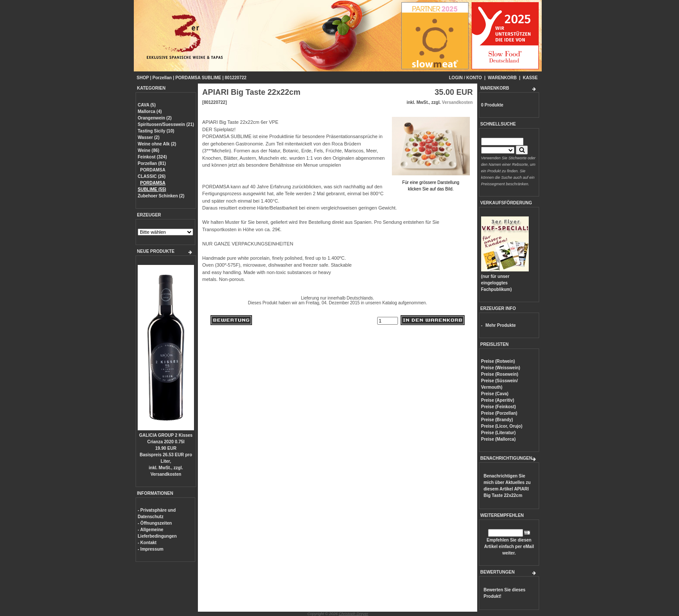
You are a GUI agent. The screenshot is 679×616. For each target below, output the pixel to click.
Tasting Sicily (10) (156, 131)
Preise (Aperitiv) (498, 400)
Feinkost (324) (152, 157)
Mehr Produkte (501, 325)
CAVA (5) (147, 105)
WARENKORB (503, 78)
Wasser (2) (149, 137)
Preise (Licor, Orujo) (502, 426)
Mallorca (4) (150, 111)
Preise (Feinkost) (499, 407)
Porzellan (162, 78)
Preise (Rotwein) (498, 361)
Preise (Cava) (495, 394)
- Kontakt (147, 543)
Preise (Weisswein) (501, 368)
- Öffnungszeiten (155, 523)
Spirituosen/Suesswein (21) (166, 124)
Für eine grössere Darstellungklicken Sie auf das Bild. (431, 182)
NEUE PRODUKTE (156, 251)
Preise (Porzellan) (499, 413)
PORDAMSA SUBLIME (198, 78)
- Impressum (150, 549)
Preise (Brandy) (497, 420)
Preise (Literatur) (498, 433)
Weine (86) (149, 150)
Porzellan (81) (152, 163)
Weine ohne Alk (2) (157, 144)
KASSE (530, 78)
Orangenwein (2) (155, 118)
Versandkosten (166, 474)
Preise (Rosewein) (500, 374)
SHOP (143, 78)
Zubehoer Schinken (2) (161, 196)
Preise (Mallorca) (498, 439)
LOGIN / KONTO (466, 78)
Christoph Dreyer (353, 614)
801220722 (236, 78)
